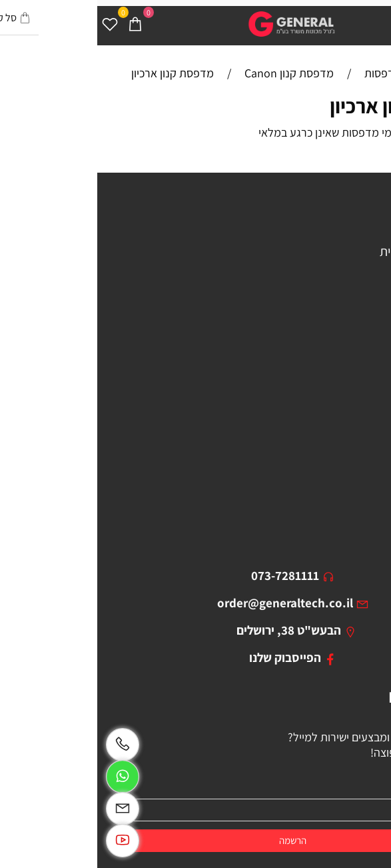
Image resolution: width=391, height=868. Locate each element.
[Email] (25, 809)
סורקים (367, 286)
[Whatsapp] (25, 777)
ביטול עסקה (355, 480)
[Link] (25, 841)
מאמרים (364, 411)
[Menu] (378, 23)
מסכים (368, 321)
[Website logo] (195, 24)
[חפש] (353, 23)
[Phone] (25, 745)
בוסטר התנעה (350, 338)
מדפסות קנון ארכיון (310, 106)
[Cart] (38, 23)
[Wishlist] (13, 23)
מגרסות (366, 303)
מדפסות (364, 234)
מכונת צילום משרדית (333, 251)
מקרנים (366, 269)
